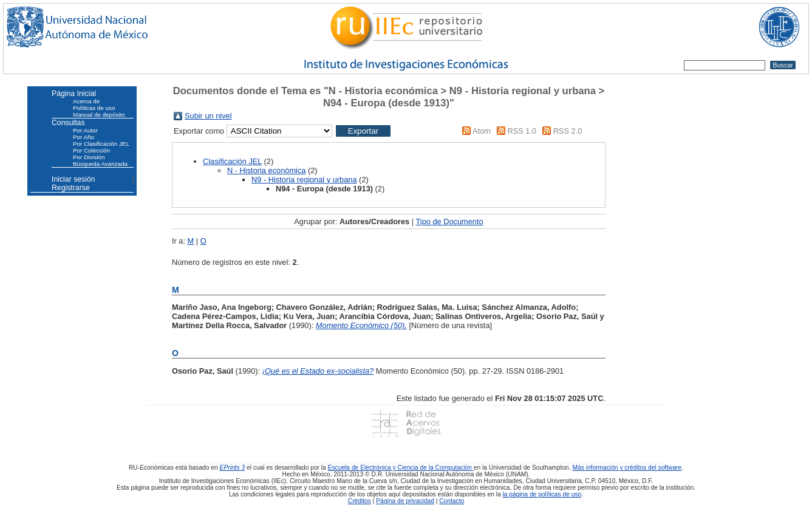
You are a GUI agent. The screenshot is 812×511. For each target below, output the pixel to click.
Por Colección (91, 150)
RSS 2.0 (568, 131)
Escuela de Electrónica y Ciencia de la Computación (401, 468)
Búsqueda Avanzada (100, 164)
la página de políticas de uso (542, 494)
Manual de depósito (99, 115)
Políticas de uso (94, 108)
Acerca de (86, 101)
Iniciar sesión (73, 179)
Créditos (360, 501)
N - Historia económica (266, 170)
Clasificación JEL (232, 161)
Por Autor (85, 130)
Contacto (452, 501)
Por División (89, 157)
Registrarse (71, 188)
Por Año (84, 137)
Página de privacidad (405, 501)
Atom (482, 131)
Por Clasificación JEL (101, 144)
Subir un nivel (208, 116)
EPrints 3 (233, 468)
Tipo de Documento (449, 221)
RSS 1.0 (522, 131)
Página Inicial (74, 94)
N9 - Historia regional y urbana (304, 180)
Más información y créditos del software (627, 468)
